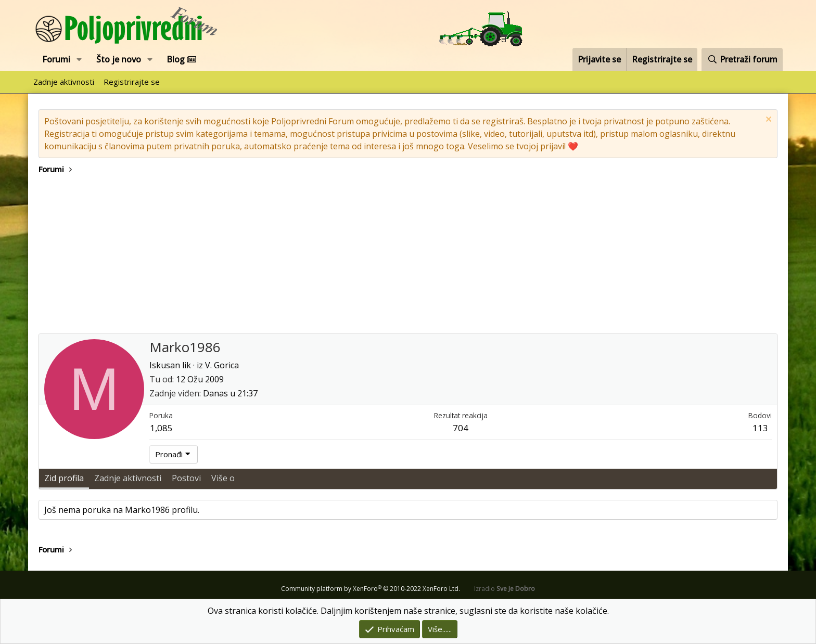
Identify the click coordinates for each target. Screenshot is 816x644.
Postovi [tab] (186, 478)
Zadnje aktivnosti (64, 82)
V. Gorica (222, 365)
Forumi (56, 59)
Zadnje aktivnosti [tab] (128, 478)
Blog (181, 59)
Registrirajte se (132, 82)
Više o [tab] (223, 478)
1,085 (161, 428)
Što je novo (119, 59)
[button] (79, 59)
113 (760, 428)
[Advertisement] (408, 255)
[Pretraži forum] (742, 59)
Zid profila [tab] (64, 478)
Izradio (505, 589)
